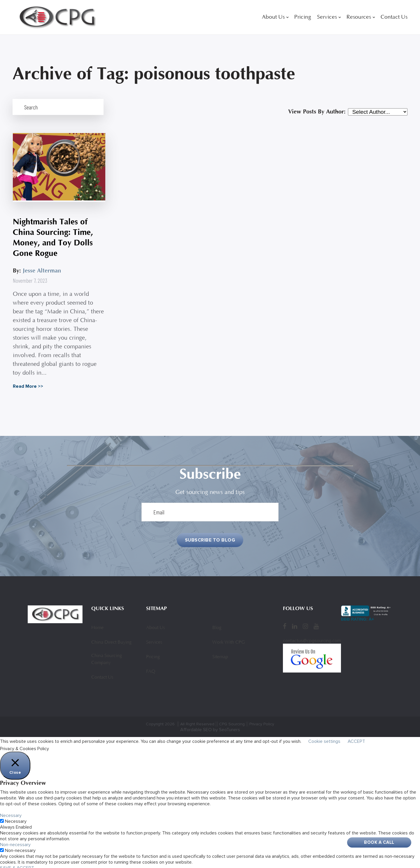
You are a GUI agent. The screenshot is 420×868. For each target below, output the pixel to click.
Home (97, 625)
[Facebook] (285, 623)
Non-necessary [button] (15, 842)
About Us (273, 17)
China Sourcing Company (107, 656)
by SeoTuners (226, 727)
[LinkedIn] (295, 623)
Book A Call (379, 842)
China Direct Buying (111, 640)
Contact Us (394, 17)
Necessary (16, 818)
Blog (217, 625)
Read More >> (28, 383)
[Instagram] (305, 623)
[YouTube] (316, 623)
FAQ (151, 669)
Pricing (303, 17)
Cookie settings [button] (324, 738)
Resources (359, 17)
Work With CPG (229, 640)
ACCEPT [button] (356, 738)
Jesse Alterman (42, 267)
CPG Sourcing (232, 721)
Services (327, 17)
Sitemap (220, 654)
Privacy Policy (262, 721)
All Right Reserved (197, 721)
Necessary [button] (11, 813)
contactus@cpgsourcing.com (312, 638)
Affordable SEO (196, 727)
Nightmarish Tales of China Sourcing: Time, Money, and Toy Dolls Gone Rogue (53, 234)
